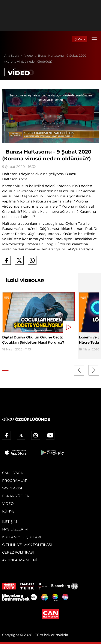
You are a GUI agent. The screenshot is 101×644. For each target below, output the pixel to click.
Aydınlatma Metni (20, 560)
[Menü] (94, 39)
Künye (8, 511)
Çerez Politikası (18, 552)
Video (31, 56)
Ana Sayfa (14, 56)
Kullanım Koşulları (22, 537)
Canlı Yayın (13, 473)
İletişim (10, 522)
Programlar (15, 481)
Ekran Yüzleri (16, 496)
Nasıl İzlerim (15, 529)
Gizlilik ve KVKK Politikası (27, 545)
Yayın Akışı (12, 488)
